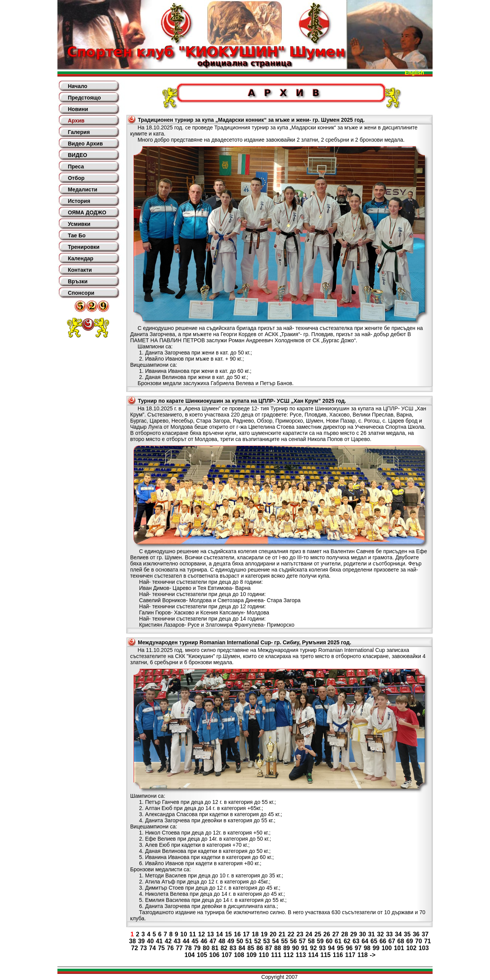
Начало (78, 86)
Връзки (78, 281)
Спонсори (81, 293)
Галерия (79, 132)
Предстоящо (84, 98)
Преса (76, 167)
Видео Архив (85, 144)
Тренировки (84, 247)
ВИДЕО (77, 155)
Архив (76, 121)
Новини (78, 109)
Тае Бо (77, 235)
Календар (81, 258)
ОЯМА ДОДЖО (87, 212)
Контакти (80, 270)
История (79, 201)
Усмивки (79, 224)
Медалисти (82, 189)
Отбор (76, 178)
